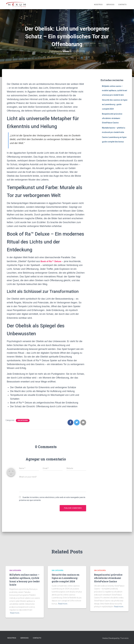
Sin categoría (23, 420)
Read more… (15, 613)
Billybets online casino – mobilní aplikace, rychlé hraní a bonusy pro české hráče (115, 91)
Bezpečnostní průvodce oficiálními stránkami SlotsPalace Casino (112, 118)
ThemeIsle (124, 638)
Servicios (110, 5)
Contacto (122, 5)
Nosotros (98, 5)
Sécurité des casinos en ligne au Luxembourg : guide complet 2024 (115, 104)
